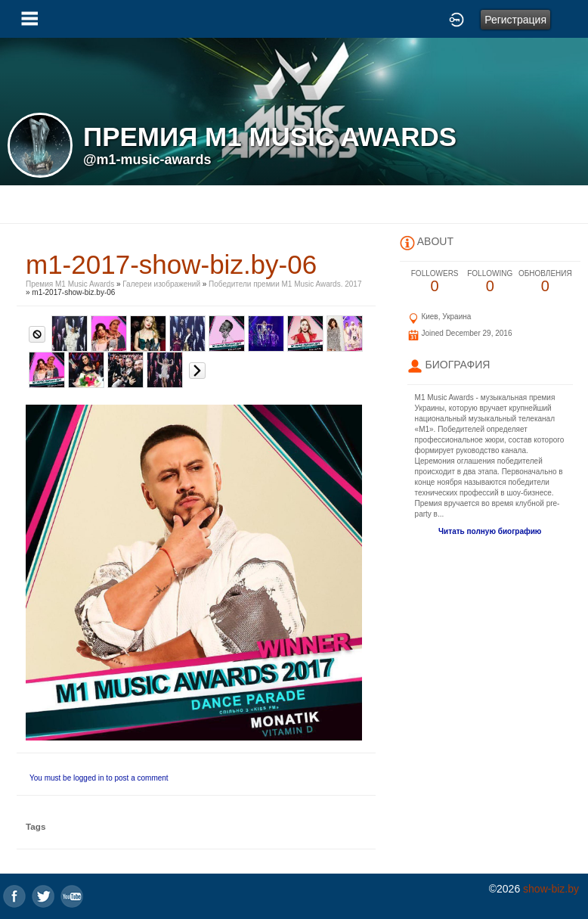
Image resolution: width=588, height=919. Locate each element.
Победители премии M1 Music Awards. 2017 (285, 284)
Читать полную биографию (490, 531)
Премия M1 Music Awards (70, 284)
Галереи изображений (161, 284)
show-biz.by (551, 889)
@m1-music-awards (147, 160)
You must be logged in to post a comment (99, 778)
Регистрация (515, 20)
